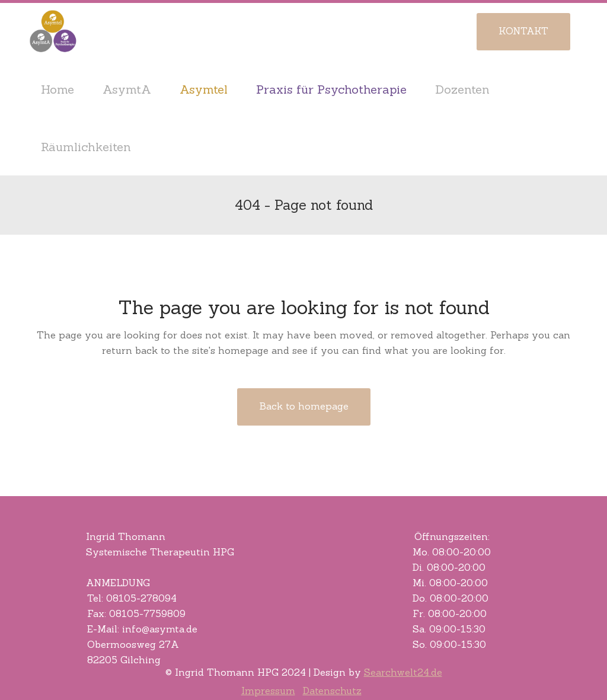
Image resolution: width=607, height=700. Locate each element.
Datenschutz (332, 691)
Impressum (268, 691)
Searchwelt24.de (403, 672)
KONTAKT (523, 31)
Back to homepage (304, 406)
